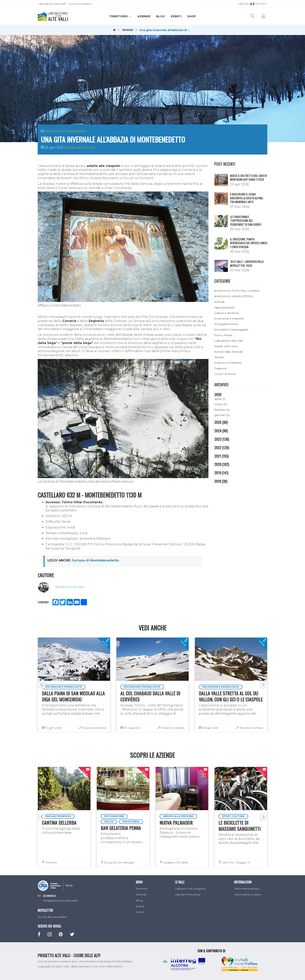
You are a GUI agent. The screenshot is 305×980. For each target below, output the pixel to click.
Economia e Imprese (229, 318)
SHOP (192, 16)
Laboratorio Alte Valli (228, 341)
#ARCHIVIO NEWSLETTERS (234, 296)
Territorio (120, 16)
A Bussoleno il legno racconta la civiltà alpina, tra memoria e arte (247, 198)
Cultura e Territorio (227, 313)
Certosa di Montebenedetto (95, 560)
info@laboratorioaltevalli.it (60, 901)
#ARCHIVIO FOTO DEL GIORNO (237, 291)
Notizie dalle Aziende (229, 352)
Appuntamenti (224, 307)
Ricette (219, 357)
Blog (161, 16)
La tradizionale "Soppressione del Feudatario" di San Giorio (246, 220)
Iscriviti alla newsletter (52, 917)
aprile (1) (220, 399)
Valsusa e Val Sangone (190, 889)
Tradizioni (221, 368)
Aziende (144, 16)
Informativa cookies (247, 894)
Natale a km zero (226, 346)
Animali (219, 302)
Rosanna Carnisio (81, 148)
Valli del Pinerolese (188, 894)
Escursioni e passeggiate (65, 131)
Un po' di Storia (225, 374)
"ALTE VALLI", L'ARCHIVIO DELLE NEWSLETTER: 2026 (247, 263)
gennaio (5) (222, 415)
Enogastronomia (226, 324)
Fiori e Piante (223, 335)
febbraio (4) (222, 410)
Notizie (128, 30)
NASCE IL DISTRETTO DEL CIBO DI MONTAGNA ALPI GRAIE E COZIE (248, 178)
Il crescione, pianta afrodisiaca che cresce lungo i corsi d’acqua (249, 243)
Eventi (176, 16)
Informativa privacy (247, 889)
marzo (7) (221, 404)
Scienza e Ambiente (228, 363)
